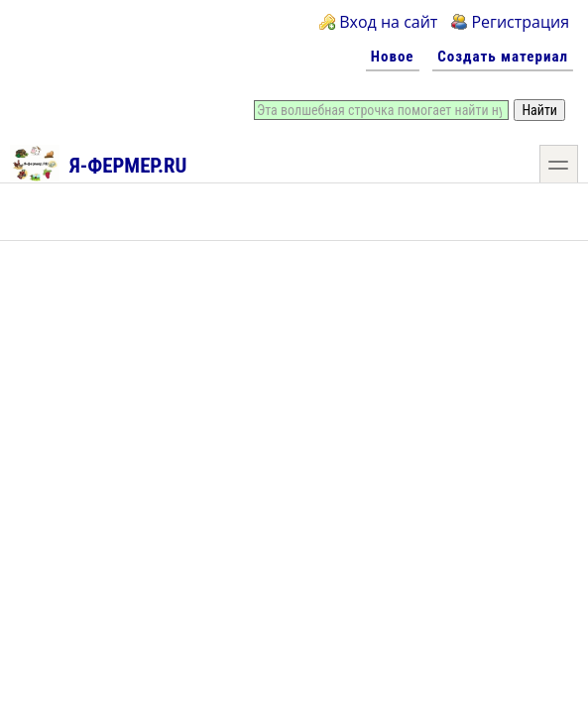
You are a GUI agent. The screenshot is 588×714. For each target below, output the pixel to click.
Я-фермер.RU (99, 163)
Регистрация (520, 22)
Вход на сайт (388, 22)
